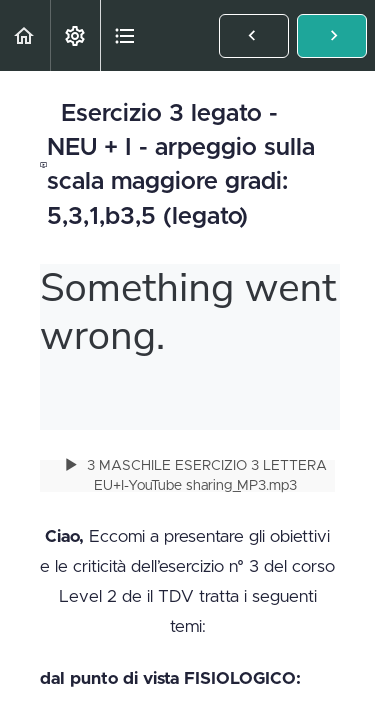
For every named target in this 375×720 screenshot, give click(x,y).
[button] (25, 35)
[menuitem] (75, 35)
